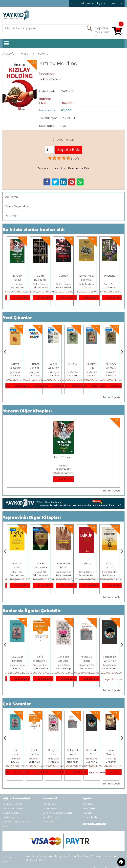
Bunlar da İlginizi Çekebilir (32, 611)
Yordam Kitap (94, 376)
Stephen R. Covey (66, 665)
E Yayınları (17, 668)
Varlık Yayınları (63, 668)
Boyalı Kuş (17, 657)
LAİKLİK (110, 564)
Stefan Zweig (94, 372)
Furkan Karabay (41, 284)
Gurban (63, 276)
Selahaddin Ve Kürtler (112, 754)
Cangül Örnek (110, 572)
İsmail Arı (17, 284)
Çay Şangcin (35, 372)
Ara (90, 28)
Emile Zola (110, 284)
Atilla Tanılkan (87, 284)
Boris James (112, 759)
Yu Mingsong (74, 372)
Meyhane (110, 276)
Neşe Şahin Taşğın (112, 665)
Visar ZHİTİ (63, 572)
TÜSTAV (87, 287)
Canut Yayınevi (37, 376)
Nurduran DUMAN (19, 572)
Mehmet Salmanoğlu (44, 665)
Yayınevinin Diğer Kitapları (32, 517)
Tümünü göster (112, 397)
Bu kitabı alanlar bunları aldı (34, 230)
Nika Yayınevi (110, 668)
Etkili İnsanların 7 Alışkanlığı (63, 661)
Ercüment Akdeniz (89, 572)
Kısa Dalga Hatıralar (34, 754)
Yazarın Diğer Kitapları (27, 411)
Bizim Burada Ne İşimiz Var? (40, 280)
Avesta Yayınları (114, 762)
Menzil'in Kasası (63, 457)
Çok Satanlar (17, 704)
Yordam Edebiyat (112, 287)
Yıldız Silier (86, 665)
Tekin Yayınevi (17, 287)
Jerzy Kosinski (17, 665)
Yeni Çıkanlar (17, 318)
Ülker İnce (40, 572)
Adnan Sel (15, 372)
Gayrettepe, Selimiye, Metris (86, 280)
